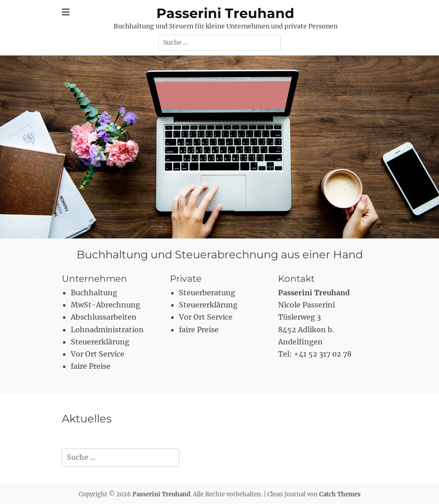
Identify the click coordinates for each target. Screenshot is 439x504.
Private (186, 279)
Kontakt (296, 279)
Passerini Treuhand (225, 13)
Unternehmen (94, 279)
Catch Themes (340, 494)
